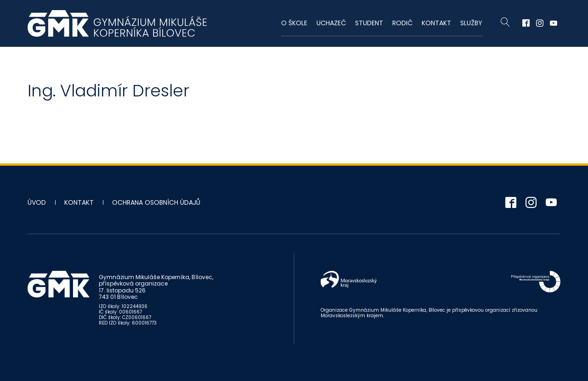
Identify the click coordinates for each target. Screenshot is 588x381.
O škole (294, 23)
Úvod (37, 202)
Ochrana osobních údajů (156, 202)
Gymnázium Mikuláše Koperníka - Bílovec (117, 23)
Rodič (402, 23)
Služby (471, 23)
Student (369, 23)
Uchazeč (331, 23)
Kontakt (436, 23)
